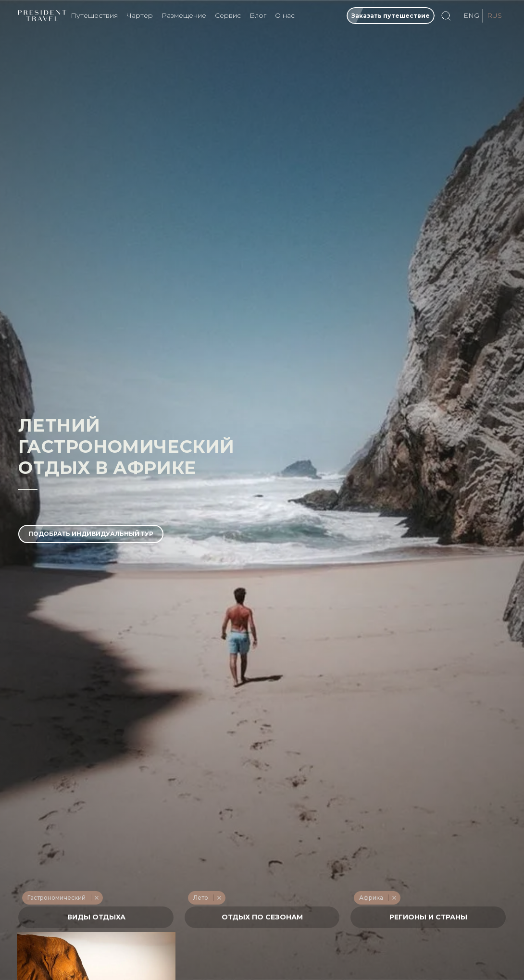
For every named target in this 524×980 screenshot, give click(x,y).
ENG (471, 15)
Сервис (228, 15)
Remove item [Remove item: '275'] (394, 898)
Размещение (184, 15)
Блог (258, 15)
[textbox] (96, 917)
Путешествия (94, 15)
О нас (285, 15)
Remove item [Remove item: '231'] (96, 898)
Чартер (140, 15)
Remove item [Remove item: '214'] (219, 898)
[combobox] (96, 917)
